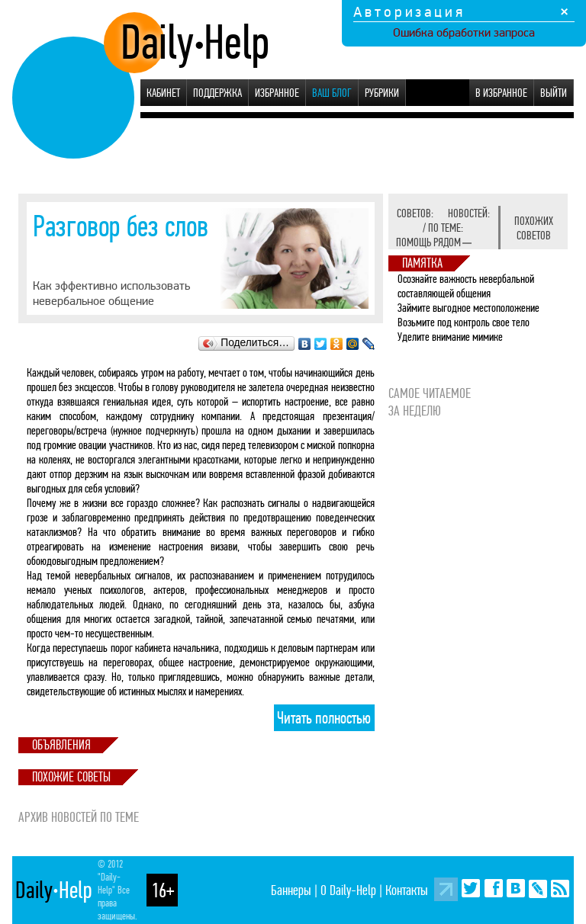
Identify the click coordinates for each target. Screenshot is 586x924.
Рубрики (382, 93)
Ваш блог (332, 93)
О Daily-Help (348, 890)
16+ (163, 890)
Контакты (407, 890)
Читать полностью (324, 718)
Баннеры (291, 890)
